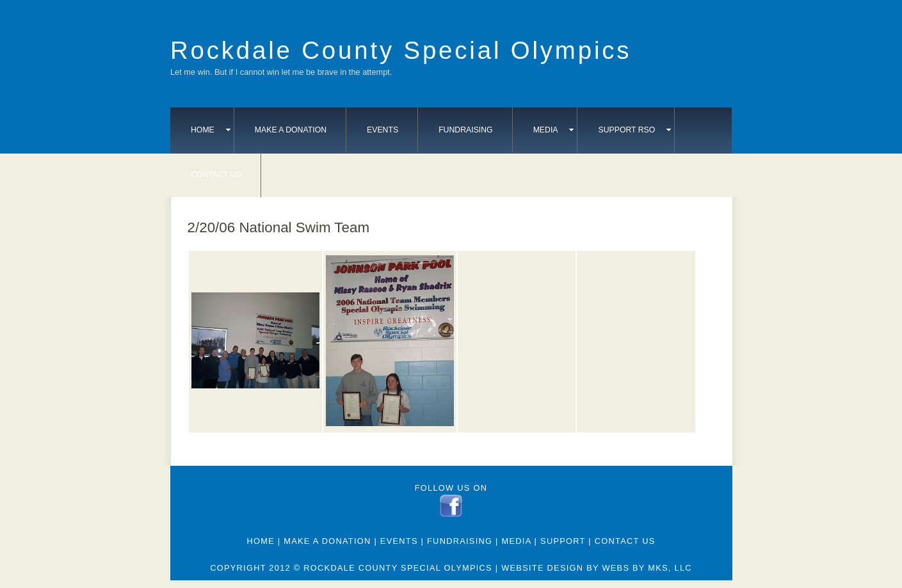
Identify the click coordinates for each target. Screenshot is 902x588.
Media (554, 130)
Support (563, 541)
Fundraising (466, 130)
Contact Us (216, 175)
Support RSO (634, 130)
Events (383, 130)
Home (211, 130)
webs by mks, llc (647, 568)
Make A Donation (291, 130)
